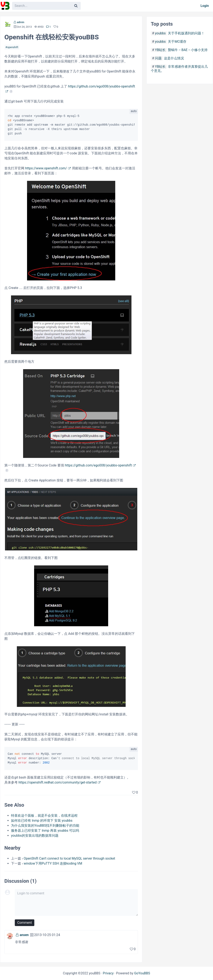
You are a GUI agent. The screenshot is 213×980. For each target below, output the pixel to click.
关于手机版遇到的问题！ (186, 33)
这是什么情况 (174, 58)
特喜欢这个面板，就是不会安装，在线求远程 (44, 816)
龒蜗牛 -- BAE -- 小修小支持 (188, 50)
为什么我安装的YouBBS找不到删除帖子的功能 (45, 826)
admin (21, 22)
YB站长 (160, 50)
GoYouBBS (142, 973)
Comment (25, 923)
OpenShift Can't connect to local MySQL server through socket (69, 858)
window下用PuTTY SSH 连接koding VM (53, 863)
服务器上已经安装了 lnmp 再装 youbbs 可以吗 (45, 831)
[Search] (76, 6)
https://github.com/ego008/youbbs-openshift (98, 465)
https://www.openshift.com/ (46, 168)
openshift (13, 47)
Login (205, 6)
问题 (158, 58)
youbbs (160, 33)
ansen (24, 935)
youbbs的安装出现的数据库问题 (35, 836)
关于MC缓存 (177, 42)
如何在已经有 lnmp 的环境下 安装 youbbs (42, 821)
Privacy (108, 973)
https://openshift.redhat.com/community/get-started (58, 782)
